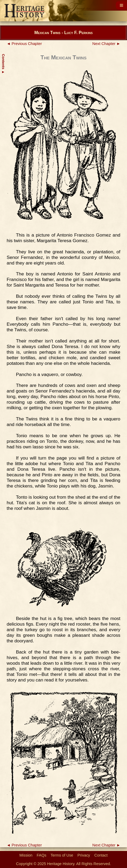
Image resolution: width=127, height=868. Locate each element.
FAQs (42, 855)
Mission (26, 855)
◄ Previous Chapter (24, 44)
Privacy (84, 855)
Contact (101, 855)
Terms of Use (62, 855)
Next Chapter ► (106, 44)
